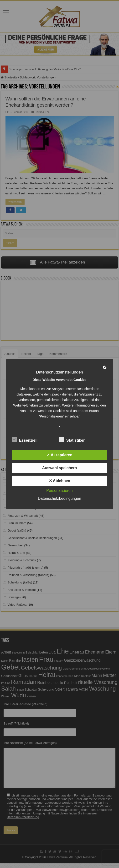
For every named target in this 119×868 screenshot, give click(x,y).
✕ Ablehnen (60, 481)
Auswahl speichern (60, 468)
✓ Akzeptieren (60, 455)
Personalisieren (59, 491)
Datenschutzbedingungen (59, 498)
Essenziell (25, 439)
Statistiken (72, 439)
